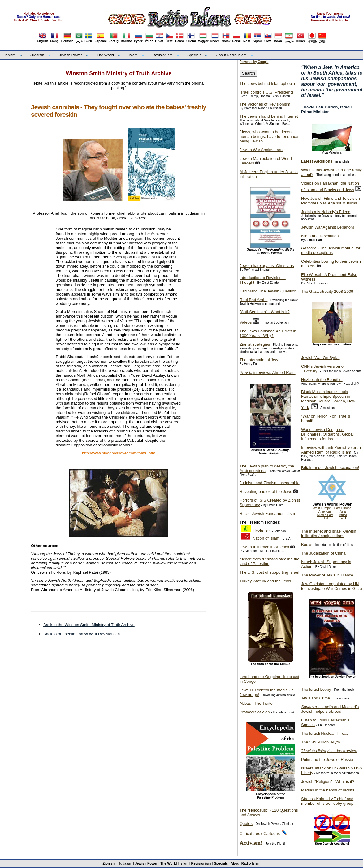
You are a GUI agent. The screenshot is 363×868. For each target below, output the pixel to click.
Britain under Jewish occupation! (330, 468)
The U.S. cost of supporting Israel (269, 572)
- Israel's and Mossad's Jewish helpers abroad (330, 709)
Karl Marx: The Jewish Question (268, 291)
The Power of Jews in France (327, 575)
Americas (325, 512)
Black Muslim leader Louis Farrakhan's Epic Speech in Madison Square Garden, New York (328, 400)
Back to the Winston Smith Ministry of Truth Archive (89, 625)
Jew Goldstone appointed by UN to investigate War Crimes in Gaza (332, 586)
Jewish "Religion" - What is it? (328, 781)
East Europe (343, 508)
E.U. (344, 518)
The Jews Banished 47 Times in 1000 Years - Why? (268, 333)
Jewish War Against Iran (261, 150)
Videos (246, 322)
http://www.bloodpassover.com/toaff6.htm (119, 453)
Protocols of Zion (255, 712)
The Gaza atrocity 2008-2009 (327, 291)
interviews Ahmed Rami (268, 373)
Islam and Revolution (320, 236)
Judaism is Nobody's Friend (326, 212)
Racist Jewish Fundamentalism (267, 513)
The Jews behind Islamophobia (267, 83)
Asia (343, 512)
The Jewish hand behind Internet (269, 116)
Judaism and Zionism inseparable (270, 483)
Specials (194, 55)
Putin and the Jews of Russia (327, 759)
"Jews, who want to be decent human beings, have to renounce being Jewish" (269, 136)
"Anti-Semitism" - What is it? (265, 312)
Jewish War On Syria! (320, 358)
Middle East (325, 515)
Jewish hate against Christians (267, 266)
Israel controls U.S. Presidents (267, 92)
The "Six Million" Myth (321, 742)
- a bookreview (329, 751)
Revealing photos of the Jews (266, 491)
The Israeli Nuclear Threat (324, 733)
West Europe (322, 508)
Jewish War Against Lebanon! (328, 227)
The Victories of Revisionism (265, 104)
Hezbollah (262, 531)
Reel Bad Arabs (253, 300)
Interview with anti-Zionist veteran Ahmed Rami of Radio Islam (331, 450)
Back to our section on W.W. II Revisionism (82, 634)
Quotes (246, 824)
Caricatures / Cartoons (260, 833)
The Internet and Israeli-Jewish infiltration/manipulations (329, 533)
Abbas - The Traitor (257, 703)
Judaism (37, 55)
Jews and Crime (315, 698)
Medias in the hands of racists (328, 790)
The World (105, 55)
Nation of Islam (266, 538)
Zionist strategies (255, 344)
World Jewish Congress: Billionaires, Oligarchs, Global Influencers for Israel (327, 434)
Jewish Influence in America (264, 547)
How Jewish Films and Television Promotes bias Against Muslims (331, 201)
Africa (343, 515)
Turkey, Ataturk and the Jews (265, 581)
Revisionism (163, 55)
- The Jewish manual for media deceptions (331, 250)
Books (307, 544)
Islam (133, 55)
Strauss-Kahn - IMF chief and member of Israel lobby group (327, 801)
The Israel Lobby (316, 689)
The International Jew (259, 360)
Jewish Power (71, 55)
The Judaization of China (323, 553)
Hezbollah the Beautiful (322, 380)
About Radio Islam (231, 55)
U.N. (326, 518)
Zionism (9, 55)
